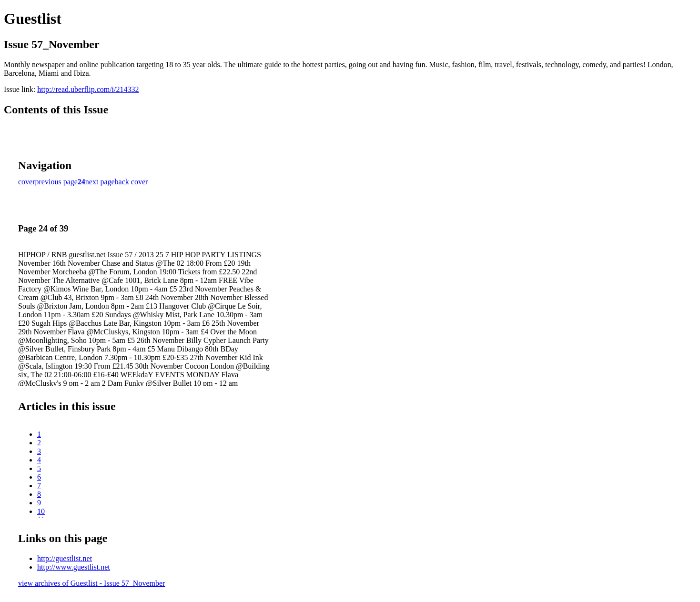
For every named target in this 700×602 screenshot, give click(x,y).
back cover (132, 182)
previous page (56, 182)
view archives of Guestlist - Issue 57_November (91, 583)
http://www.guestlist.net (74, 567)
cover (27, 182)
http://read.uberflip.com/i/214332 (88, 89)
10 (41, 511)
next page (100, 182)
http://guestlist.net (65, 558)
